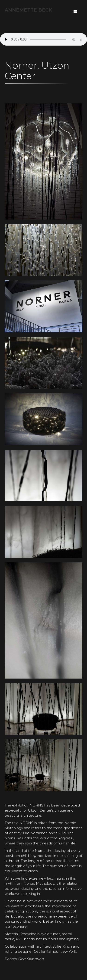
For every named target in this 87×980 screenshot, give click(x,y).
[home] (28, 10)
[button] (75, 12)
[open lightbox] (43, 91)
